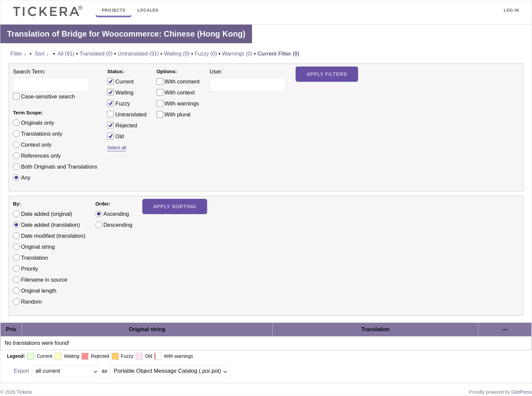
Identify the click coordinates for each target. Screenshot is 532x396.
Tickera (24, 392)
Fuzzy (119, 103)
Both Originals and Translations (59, 167)
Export (21, 371)
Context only (36, 145)
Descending (118, 225)
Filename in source (44, 280)
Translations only (42, 134)
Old (115, 136)
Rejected (122, 125)
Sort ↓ (42, 54)
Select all (117, 148)
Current (120, 81)
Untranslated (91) (138, 54)
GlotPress (522, 392)
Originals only (38, 123)
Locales (148, 10)
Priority (29, 269)
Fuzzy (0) (206, 54)
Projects (114, 10)
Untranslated (127, 114)
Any (26, 178)
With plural (178, 114)
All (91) (66, 54)
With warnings (182, 103)
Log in (511, 10)
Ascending (116, 214)
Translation (34, 258)
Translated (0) (96, 54)
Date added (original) (47, 214)
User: (216, 71)
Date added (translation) (50, 225)
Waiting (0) (177, 54)
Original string (38, 247)
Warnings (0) (237, 54)
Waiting (120, 92)
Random (31, 302)
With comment (182, 81)
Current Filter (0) (278, 54)
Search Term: (29, 71)
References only (41, 156)
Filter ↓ (18, 54)
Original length (39, 291)
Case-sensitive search (48, 96)
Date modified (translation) (53, 236)
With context (180, 92)
